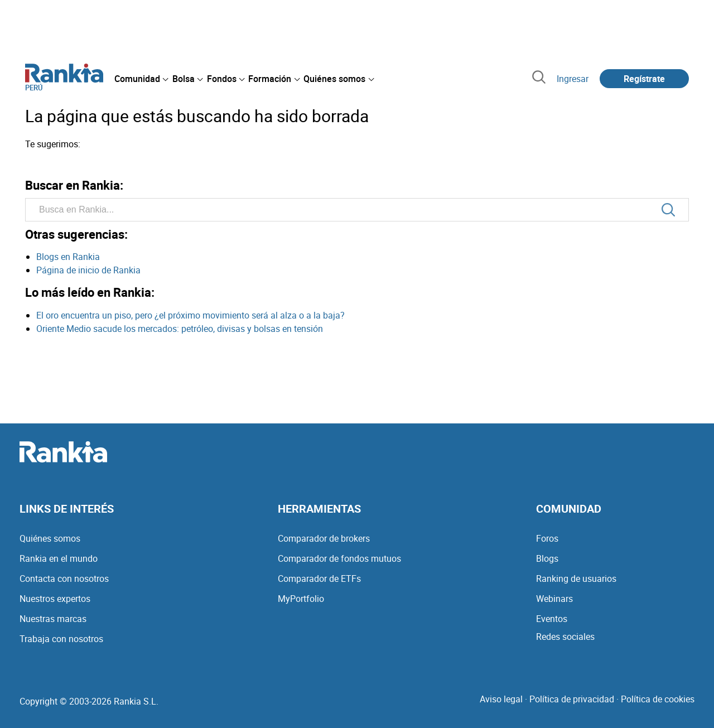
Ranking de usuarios (576, 578)
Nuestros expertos (55, 599)
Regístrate (644, 79)
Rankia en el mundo (59, 558)
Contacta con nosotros (64, 578)
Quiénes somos (50, 538)
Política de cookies (658, 699)
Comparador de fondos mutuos (339, 558)
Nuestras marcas (53, 619)
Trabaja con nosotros (61, 639)
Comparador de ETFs (319, 578)
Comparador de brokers (324, 538)
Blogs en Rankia (68, 257)
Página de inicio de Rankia (88, 270)
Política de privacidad (572, 699)
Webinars (554, 599)
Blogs (547, 558)
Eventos (552, 619)
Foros (547, 538)
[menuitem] (141, 79)
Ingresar (573, 79)
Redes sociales (565, 637)
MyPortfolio (301, 599)
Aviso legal (501, 699)
